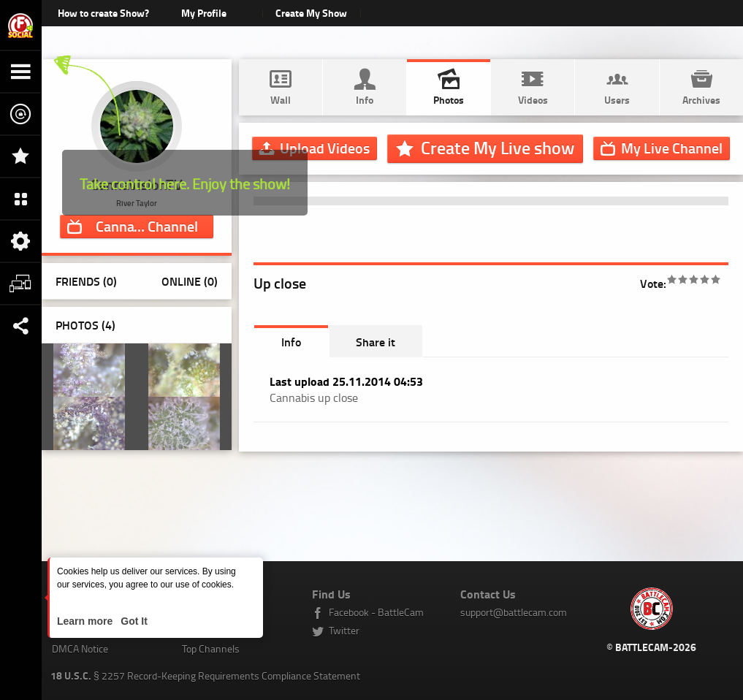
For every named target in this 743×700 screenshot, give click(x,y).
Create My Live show (498, 148)
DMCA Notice (80, 648)
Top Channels (211, 648)
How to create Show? (103, 13)
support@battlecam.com (514, 612)
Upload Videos (325, 148)
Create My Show (312, 13)
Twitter (344, 630)
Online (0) (190, 281)
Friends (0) (86, 281)
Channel (147, 226)
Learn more (86, 621)
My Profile (204, 13)
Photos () (85, 325)
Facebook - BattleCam (376, 612)
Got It (132, 621)
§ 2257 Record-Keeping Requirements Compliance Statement (205, 676)
